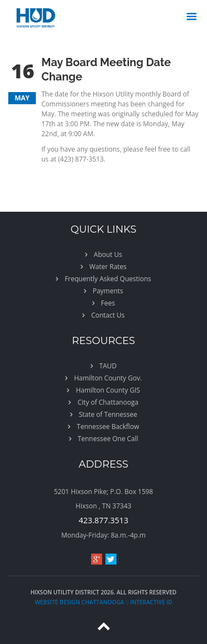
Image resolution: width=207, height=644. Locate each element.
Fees (108, 303)
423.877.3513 (104, 520)
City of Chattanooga (108, 402)
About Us (108, 254)
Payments (108, 291)
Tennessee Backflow (108, 426)
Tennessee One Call (108, 439)
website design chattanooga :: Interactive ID (104, 602)
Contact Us (108, 315)
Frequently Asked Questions (108, 279)
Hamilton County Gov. (108, 378)
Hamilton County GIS (108, 390)
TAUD (108, 366)
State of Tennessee (108, 414)
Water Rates (108, 267)
